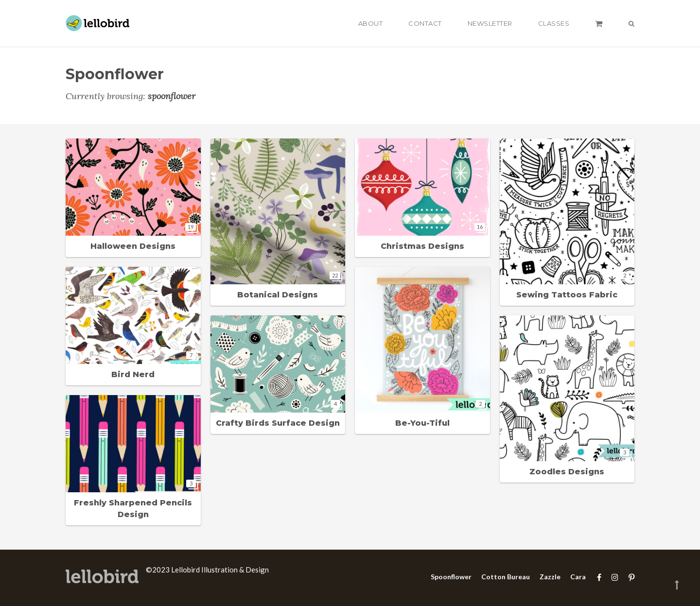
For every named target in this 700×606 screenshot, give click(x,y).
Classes (554, 23)
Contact (425, 23)
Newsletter (490, 23)
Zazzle (550, 577)
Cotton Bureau (506, 577)
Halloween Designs (133, 246)
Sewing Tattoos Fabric (567, 295)
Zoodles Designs (567, 472)
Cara (578, 577)
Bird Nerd (133, 374)
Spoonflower (451, 577)
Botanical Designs (278, 295)
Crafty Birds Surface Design (278, 423)
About (371, 23)
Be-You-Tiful (422, 423)
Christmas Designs (422, 246)
